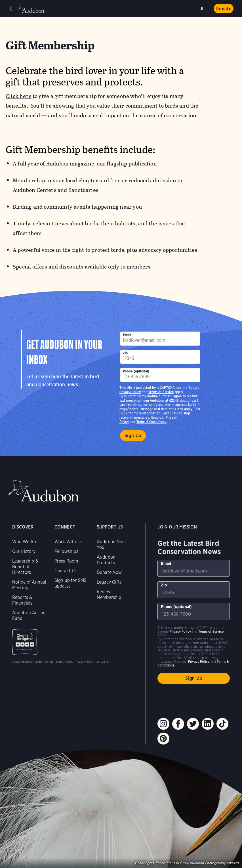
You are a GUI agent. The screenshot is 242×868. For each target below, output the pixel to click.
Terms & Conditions (151, 422)
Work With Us (68, 542)
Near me (191, 9)
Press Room (66, 561)
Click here (19, 96)
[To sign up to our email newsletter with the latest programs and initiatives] (160, 339)
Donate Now (109, 572)
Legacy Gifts (109, 582)
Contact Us (66, 571)
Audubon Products (106, 560)
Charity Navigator (25, 642)
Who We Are (25, 542)
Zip (125, 353)
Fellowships (66, 551)
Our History (24, 551)
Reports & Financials (22, 600)
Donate (224, 9)
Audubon (31, 9)
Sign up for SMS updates (71, 583)
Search (203, 8)
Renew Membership (109, 595)
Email (127, 335)
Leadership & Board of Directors (25, 567)
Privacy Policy (130, 392)
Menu (11, 9)
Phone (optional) (136, 371)
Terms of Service (161, 392)
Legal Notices (64, 662)
